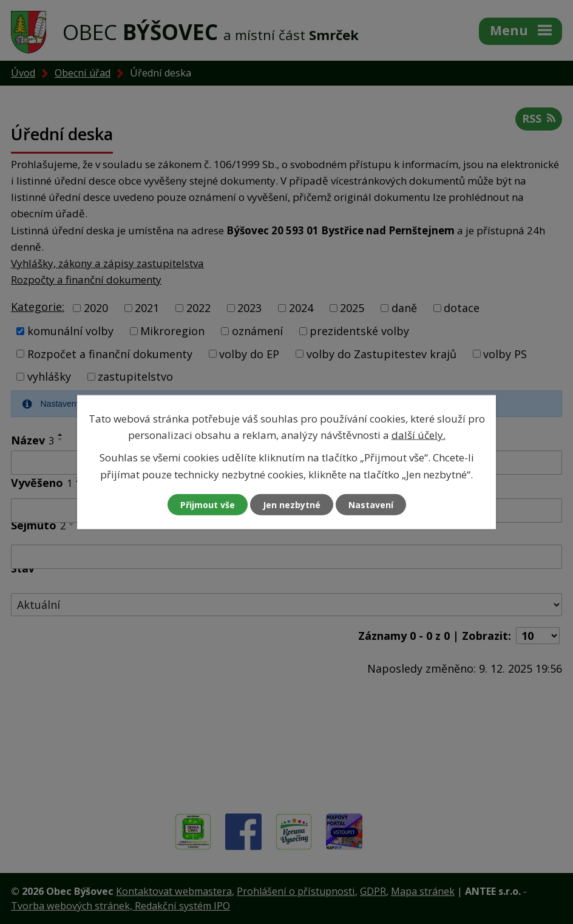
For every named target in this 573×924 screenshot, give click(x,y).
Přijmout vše (208, 504)
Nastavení (371, 504)
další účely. (419, 435)
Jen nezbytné (292, 504)
